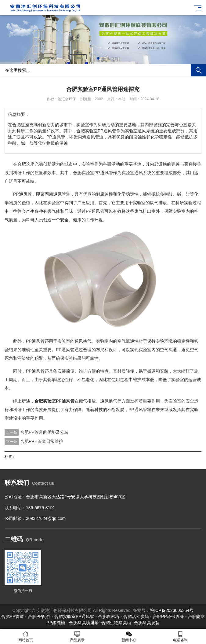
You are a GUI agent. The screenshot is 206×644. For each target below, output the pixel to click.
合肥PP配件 (39, 616)
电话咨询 (180, 637)
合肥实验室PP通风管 (93, 173)
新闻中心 (129, 637)
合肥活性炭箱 (136, 616)
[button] (98, 58)
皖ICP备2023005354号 (172, 610)
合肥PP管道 (13, 616)
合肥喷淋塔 (109, 616)
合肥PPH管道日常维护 (42, 441)
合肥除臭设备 (147, 623)
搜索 (198, 70)
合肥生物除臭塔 (116, 623)
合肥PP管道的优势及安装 (44, 432)
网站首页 (26, 637)
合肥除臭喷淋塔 (84, 623)
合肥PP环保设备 (168, 616)
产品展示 (77, 637)
